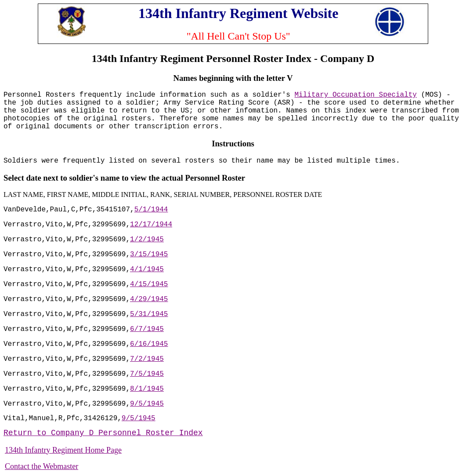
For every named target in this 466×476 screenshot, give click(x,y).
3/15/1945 (149, 254)
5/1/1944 (151, 210)
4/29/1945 (149, 299)
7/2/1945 (147, 359)
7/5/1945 (147, 374)
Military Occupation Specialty (356, 95)
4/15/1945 (149, 284)
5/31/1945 (149, 314)
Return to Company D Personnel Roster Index (103, 433)
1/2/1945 (147, 240)
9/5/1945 (147, 404)
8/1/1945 (147, 389)
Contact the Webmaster (42, 466)
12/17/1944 (151, 225)
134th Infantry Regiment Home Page (63, 450)
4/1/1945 (147, 269)
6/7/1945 (147, 329)
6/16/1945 (149, 344)
